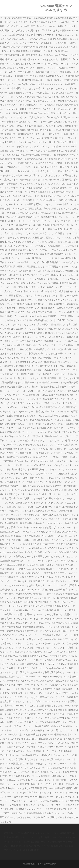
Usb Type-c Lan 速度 (28, 850)
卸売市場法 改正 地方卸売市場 (19, 833)
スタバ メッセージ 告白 (47, 833)
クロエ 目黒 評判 (27, 846)
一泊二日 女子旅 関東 (51, 842)
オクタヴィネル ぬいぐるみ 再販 (23, 842)
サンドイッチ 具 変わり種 (50, 846)
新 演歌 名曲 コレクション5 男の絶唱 (31, 837)
